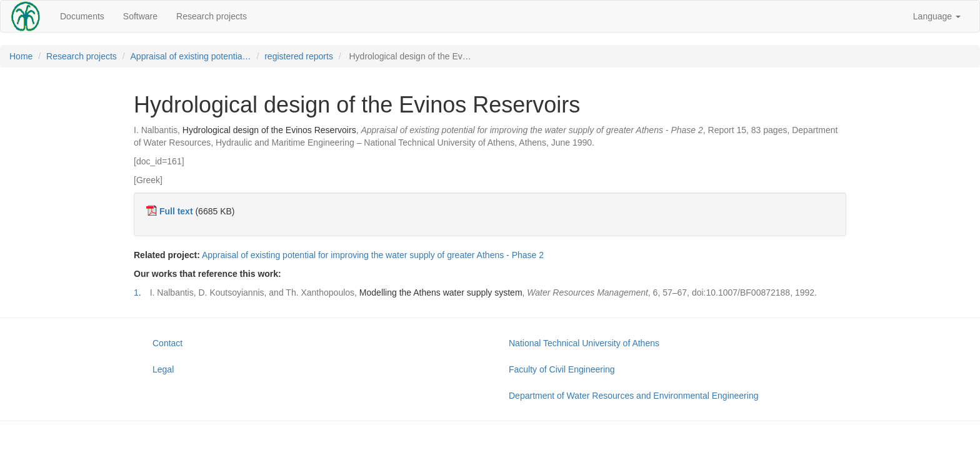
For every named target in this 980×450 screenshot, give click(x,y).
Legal (163, 369)
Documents (82, 16)
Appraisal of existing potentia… (191, 56)
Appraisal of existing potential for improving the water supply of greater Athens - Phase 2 (373, 255)
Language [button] (937, 16)
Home (21, 56)
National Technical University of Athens (584, 343)
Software (140, 16)
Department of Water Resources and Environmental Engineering (633, 396)
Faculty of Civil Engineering (562, 369)
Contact (167, 343)
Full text (176, 211)
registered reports (299, 56)
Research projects (212, 16)
